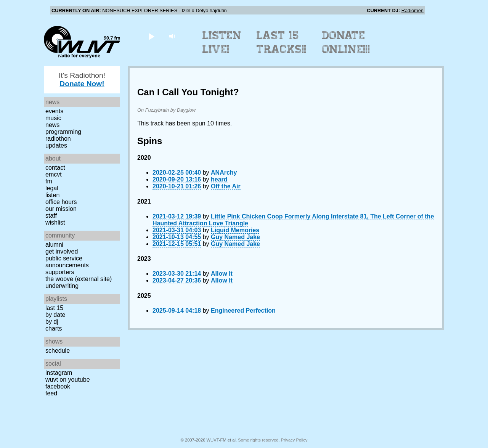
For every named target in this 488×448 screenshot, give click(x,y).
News (52, 125)
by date (55, 315)
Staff (51, 216)
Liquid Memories (235, 230)
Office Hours (61, 202)
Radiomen (413, 10)
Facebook (58, 386)
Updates (56, 145)
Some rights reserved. (259, 440)
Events (54, 111)
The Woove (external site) (79, 279)
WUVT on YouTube (68, 380)
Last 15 (54, 308)
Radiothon (58, 139)
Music (53, 118)
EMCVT (54, 174)
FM (49, 181)
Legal (52, 188)
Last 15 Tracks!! (282, 42)
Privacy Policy (294, 440)
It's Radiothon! (82, 79)
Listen (52, 195)
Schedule (58, 351)
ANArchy (224, 173)
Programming (63, 132)
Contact (55, 168)
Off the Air (226, 186)
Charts (54, 328)
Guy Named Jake (235, 237)
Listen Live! (222, 42)
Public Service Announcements (67, 262)
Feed (51, 393)
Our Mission (61, 209)
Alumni (54, 245)
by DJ (52, 322)
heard (219, 179)
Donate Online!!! (346, 42)
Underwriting (62, 286)
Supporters (60, 272)
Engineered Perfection (243, 311)
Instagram (59, 373)
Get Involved (62, 251)
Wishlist (55, 222)
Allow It (222, 274)
